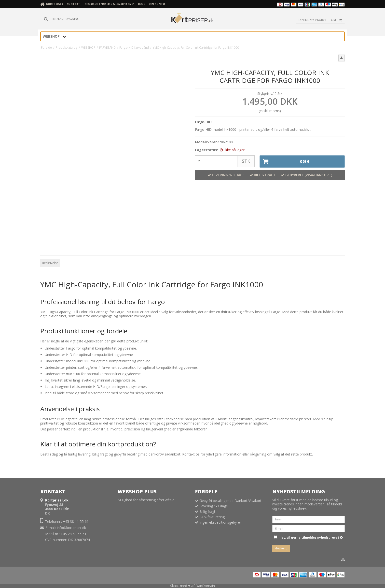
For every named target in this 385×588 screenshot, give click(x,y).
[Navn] (309, 519)
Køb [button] (285, 162)
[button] (342, 58)
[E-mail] (309, 528)
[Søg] (62, 19)
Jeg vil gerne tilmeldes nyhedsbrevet (312, 537)
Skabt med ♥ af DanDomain (192, 586)
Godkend (281, 548)
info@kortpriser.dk (71, 528)
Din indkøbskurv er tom (322, 20)
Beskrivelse (50, 263)
